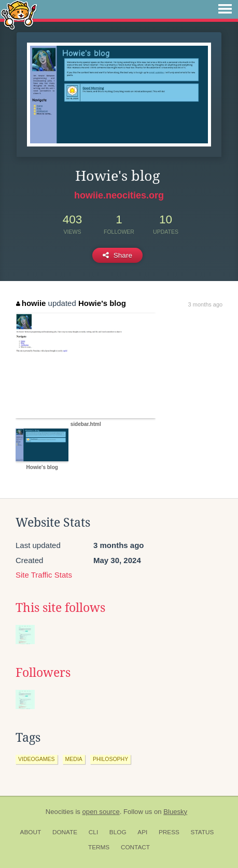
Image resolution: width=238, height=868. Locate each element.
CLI (93, 832)
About (31, 832)
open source (101, 812)
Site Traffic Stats (44, 575)
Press (169, 832)
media (74, 759)
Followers (43, 673)
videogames (37, 759)
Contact (135, 847)
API (142, 832)
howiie (31, 303)
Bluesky (175, 812)
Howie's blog (102, 303)
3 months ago (206, 304)
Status (202, 832)
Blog (118, 832)
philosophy (110, 759)
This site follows (60, 608)
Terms (99, 847)
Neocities (60, 812)
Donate (65, 832)
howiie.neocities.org (119, 195)
